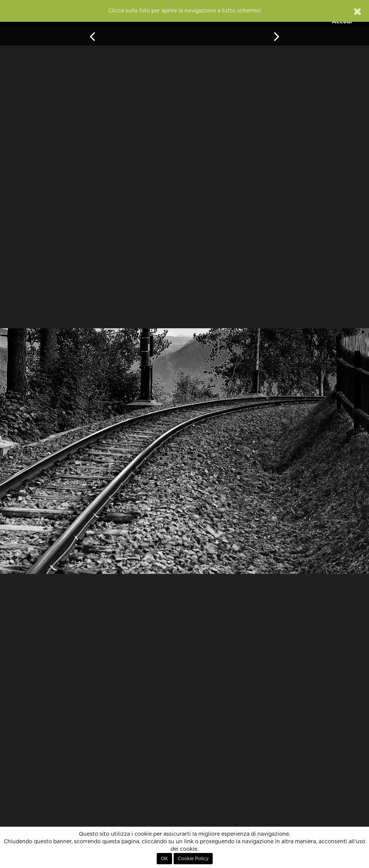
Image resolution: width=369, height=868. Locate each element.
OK (164, 859)
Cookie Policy (193, 859)
